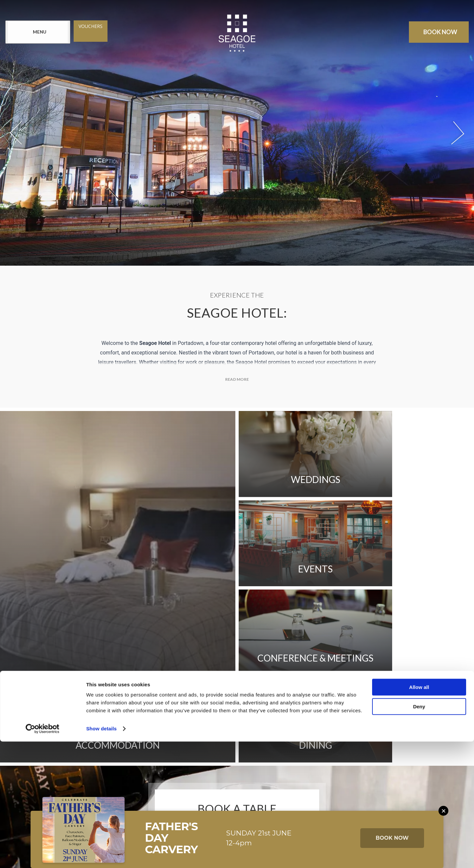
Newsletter (114, 729)
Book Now (237, 672)
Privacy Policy (334, 729)
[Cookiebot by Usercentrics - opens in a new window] (43, 855)
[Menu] (39, 32)
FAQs (199, 729)
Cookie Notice (103, 747)
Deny (419, 833)
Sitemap (289, 729)
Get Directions (241, 729)
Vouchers (92, 26)
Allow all (419, 814)
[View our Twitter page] (230, 783)
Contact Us (162, 729)
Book (439, 32)
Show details (101, 855)
